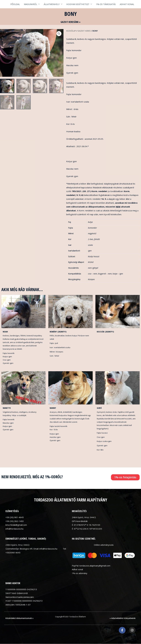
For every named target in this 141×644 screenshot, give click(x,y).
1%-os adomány (80, 573)
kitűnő (91, 262)
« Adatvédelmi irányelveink (123, 618)
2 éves (91, 239)
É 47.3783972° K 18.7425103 (86, 525)
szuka (90, 245)
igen (90, 251)
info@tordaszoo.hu (14, 529)
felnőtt (97, 239)
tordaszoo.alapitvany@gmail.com (95, 566)
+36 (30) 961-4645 (15, 517)
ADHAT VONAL (127, 4)
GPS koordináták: (80, 521)
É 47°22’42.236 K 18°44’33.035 (87, 529)
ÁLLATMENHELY (52, 4)
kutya (90, 222)
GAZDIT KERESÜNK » (70, 22)
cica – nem (93, 274)
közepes (91, 279)
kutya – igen (118, 274)
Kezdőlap (71, 31)
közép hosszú (94, 256)
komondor (92, 228)
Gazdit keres (84, 31)
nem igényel (93, 268)
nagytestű (92, 233)
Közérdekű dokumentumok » (19, 618)
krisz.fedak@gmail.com (16, 525)
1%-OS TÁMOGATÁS (106, 4)
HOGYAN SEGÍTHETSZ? (78, 4)
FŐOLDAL (15, 4)
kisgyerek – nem (105, 274)
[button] (59, 34)
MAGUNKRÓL (30, 4)
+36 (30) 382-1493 (15, 521)
